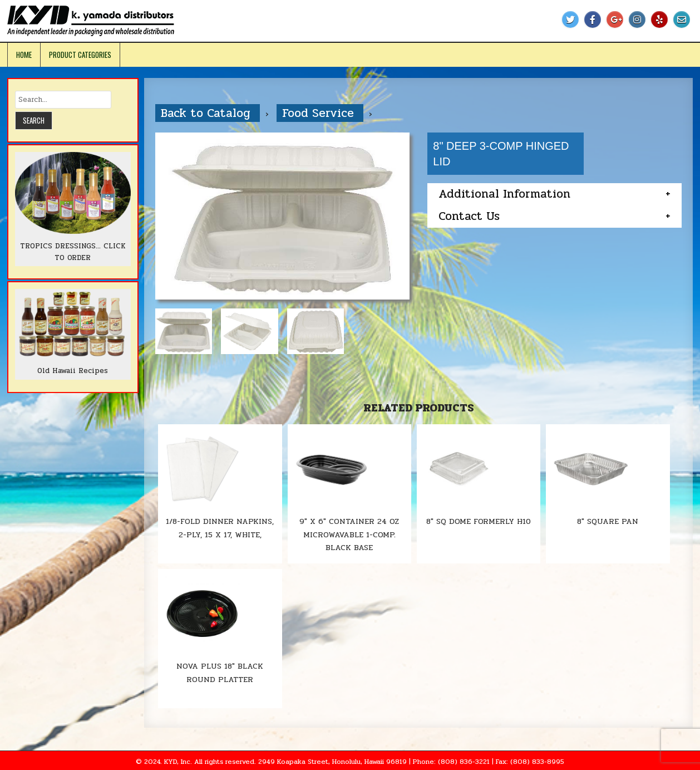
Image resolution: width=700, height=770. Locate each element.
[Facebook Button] (593, 19)
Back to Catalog (208, 113)
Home (24, 55)
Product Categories (80, 55)
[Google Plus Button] (615, 19)
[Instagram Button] (637, 19)
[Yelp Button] (659, 19)
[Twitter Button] (570, 19)
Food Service (320, 113)
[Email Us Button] (682, 19)
